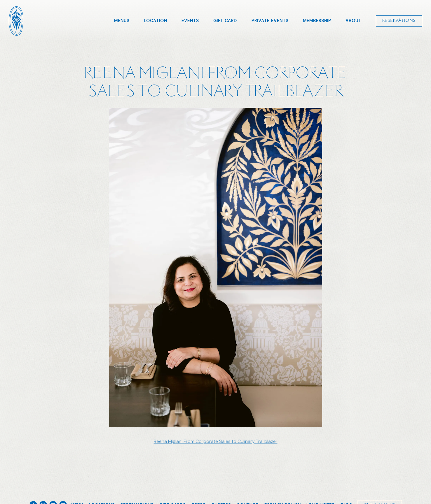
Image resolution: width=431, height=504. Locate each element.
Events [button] (190, 21)
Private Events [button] (270, 21)
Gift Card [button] (225, 21)
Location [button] (156, 21)
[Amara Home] (16, 21)
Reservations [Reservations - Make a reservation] (399, 21)
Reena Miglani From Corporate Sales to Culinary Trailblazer (216, 443)
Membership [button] (317, 21)
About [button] (353, 21)
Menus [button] (122, 21)
